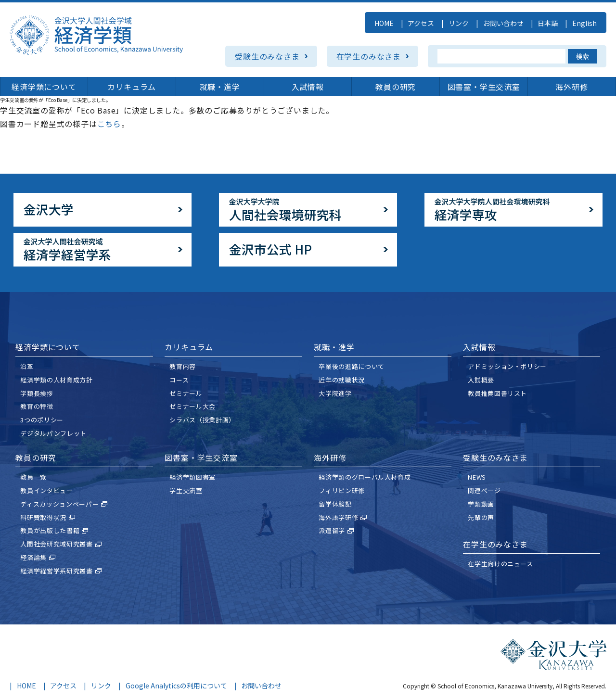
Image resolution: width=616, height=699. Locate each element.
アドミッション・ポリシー (507, 366)
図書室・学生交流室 (484, 87)
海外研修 (571, 87)
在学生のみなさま (369, 56)
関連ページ (484, 490)
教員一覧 (33, 477)
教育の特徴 (37, 406)
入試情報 (308, 87)
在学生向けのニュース (500, 564)
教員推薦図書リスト (497, 393)
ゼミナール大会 (192, 406)
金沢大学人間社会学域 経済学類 (96, 35)
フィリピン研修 (342, 490)
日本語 (548, 23)
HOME (384, 23)
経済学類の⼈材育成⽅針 (56, 380)
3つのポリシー (42, 420)
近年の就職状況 (342, 380)
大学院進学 (335, 393)
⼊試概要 (481, 380)
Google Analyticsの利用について (176, 686)
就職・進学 (220, 87)
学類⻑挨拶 (37, 393)
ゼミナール (186, 393)
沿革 (27, 366)
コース (179, 380)
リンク (459, 23)
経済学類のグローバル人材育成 (365, 477)
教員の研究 (396, 87)
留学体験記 (335, 504)
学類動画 (481, 504)
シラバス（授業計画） (202, 420)
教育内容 (183, 366)
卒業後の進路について (352, 366)
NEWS (477, 477)
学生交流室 (186, 490)
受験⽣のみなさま (495, 458)
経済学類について (44, 87)
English (584, 23)
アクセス (421, 23)
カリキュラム (132, 87)
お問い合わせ (503, 23)
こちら (109, 124)
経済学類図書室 (192, 477)
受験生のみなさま (267, 56)
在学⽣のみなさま (495, 544)
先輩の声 (481, 517)
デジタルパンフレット (53, 433)
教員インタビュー (46, 490)
